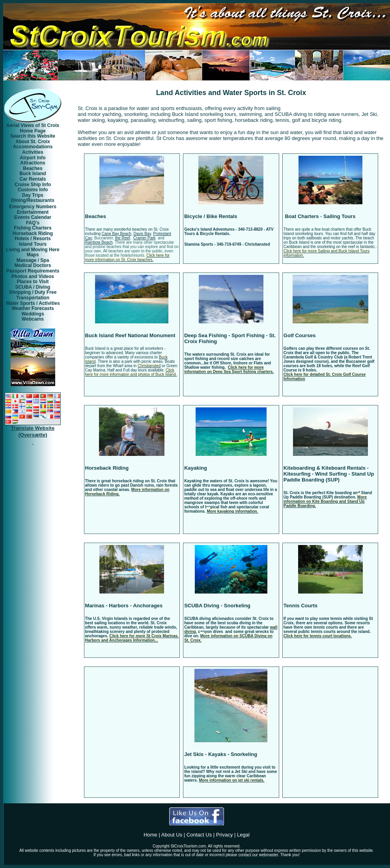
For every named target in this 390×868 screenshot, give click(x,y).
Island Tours (33, 244)
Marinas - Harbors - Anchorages (124, 606)
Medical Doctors (33, 265)
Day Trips (33, 195)
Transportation (33, 298)
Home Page (33, 131)
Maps (33, 255)
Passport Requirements (33, 271)
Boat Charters (301, 216)
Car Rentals (33, 179)
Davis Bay (142, 234)
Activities (33, 152)
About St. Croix (33, 142)
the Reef (123, 238)
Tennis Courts (300, 606)
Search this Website (33, 136)
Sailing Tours (339, 216)
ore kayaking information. (234, 511)
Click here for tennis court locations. (318, 636)
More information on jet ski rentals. (231, 780)
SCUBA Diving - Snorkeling (217, 606)
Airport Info (33, 158)
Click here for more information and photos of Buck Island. (131, 372)
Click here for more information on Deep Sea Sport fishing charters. (229, 370)
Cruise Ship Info (33, 185)
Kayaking (196, 468)
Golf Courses (300, 335)
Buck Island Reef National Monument (130, 335)
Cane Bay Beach (117, 234)
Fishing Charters (33, 228)
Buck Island (33, 174)
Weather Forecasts (33, 308)
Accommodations (33, 147)
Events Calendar (33, 217)
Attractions (33, 163)
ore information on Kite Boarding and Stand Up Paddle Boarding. (325, 501)
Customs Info (33, 190)
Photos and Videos (33, 276)
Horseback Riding (107, 468)
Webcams (33, 319)
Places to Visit (33, 282)
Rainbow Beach (99, 242)
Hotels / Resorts (33, 239)
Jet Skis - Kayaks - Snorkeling (221, 754)
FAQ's (33, 223)
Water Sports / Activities (33, 303)
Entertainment (33, 212)
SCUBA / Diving (33, 287)
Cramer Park (145, 238)
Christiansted (149, 366)
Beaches (96, 216)
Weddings (33, 314)
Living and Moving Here (33, 250)
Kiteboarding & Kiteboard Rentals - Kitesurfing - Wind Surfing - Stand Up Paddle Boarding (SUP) (329, 474)
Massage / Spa (33, 260)
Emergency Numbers (33, 207)
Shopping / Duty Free (33, 292)
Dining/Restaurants (33, 200)
